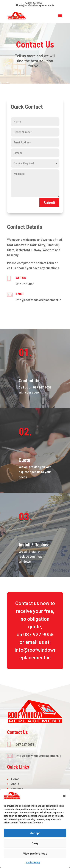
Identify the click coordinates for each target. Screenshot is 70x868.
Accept (35, 833)
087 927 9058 (25, 284)
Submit (49, 203)
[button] (64, 796)
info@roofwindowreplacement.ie (39, 300)
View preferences (35, 854)
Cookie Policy (33, 863)
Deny (35, 843)
